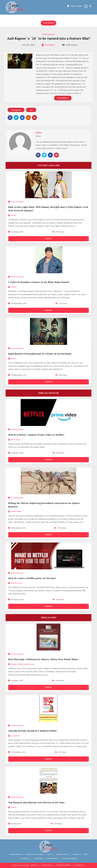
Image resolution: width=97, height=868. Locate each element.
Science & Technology (35, 854)
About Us (34, 865)
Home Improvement (70, 858)
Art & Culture (25, 858)
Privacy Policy (47, 865)
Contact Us (79, 865)
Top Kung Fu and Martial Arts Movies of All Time (36, 802)
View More (63, 98)
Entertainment (48, 35)
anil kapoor (16, 110)
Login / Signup (75, 6)
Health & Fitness (62, 854)
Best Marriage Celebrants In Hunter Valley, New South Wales (43, 659)
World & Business (16, 854)
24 (31, 110)
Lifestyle (76, 854)
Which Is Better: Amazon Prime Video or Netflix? (36, 435)
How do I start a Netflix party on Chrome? (32, 578)
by (48, 45)
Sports (50, 854)
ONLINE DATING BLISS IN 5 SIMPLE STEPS (32, 731)
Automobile (38, 858)
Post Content (49, 23)
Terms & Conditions (64, 865)
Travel (85, 854)
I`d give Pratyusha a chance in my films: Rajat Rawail (39, 282)
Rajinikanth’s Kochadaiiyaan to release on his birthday (40, 354)
